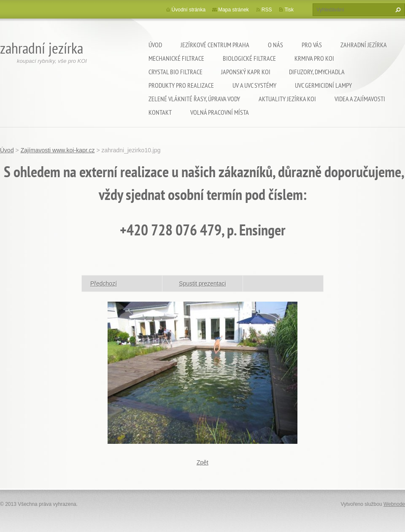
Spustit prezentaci (202, 284)
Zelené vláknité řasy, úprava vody (194, 99)
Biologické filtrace (249, 58)
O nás (275, 45)
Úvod (155, 45)
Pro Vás (312, 45)
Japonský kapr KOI (246, 72)
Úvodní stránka (189, 10)
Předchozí (104, 284)
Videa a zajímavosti (360, 99)
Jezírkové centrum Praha (215, 45)
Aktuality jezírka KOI (287, 99)
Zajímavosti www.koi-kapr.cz (58, 150)
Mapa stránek (234, 10)
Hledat (397, 10)
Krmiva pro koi (314, 58)
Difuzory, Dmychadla (317, 72)
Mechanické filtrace (176, 58)
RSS (267, 10)
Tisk (289, 10)
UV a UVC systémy (254, 85)
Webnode (394, 504)
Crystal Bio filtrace (175, 72)
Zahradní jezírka (364, 45)
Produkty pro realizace (181, 85)
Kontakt (160, 112)
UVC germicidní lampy (323, 85)
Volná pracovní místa (220, 112)
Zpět (202, 462)
